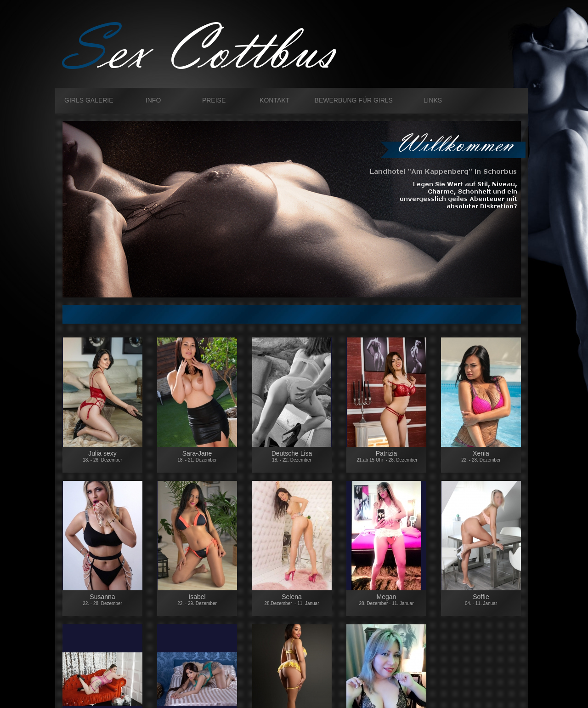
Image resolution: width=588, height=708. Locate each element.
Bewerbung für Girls (354, 100)
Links (433, 100)
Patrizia (386, 456)
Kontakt (274, 100)
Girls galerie (89, 100)
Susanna (102, 600)
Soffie (481, 600)
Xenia (481, 456)
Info (153, 100)
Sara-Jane (197, 456)
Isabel (197, 600)
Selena (292, 600)
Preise (214, 100)
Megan (387, 600)
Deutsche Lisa (292, 461)
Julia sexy (102, 456)
